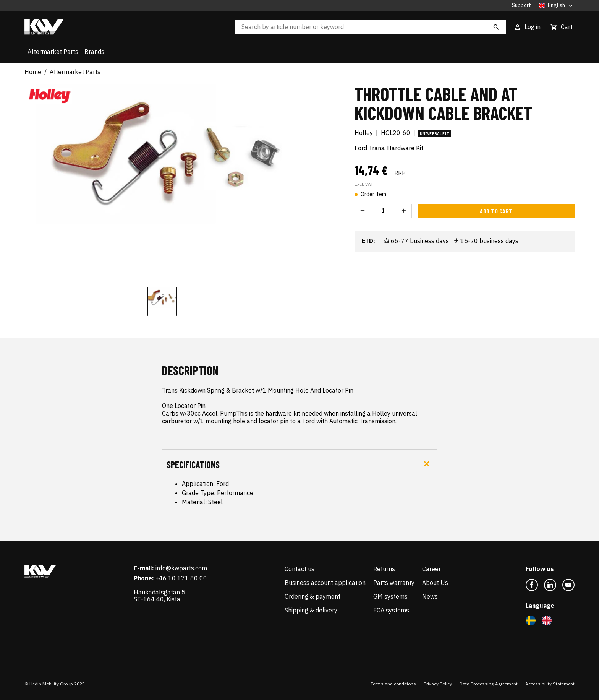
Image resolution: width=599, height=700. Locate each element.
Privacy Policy (438, 684)
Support (521, 6)
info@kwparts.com (181, 568)
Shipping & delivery (311, 610)
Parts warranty (394, 583)
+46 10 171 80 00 (181, 578)
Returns (384, 569)
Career (431, 569)
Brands (94, 52)
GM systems (390, 596)
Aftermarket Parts (53, 52)
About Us (435, 583)
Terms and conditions (393, 684)
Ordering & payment (312, 596)
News (430, 596)
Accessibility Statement (550, 684)
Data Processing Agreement (489, 684)
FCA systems (391, 610)
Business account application (325, 583)
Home (33, 72)
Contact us (299, 569)
